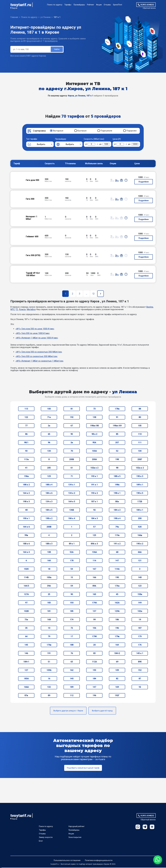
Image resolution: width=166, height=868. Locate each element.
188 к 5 (117, 477)
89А (94, 586)
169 (117, 687)
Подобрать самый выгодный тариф (83, 768)
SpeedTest (117, 5)
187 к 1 (94, 502)
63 (72, 662)
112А (94, 662)
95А (94, 443)
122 (26, 418)
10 (49, 628)
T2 (17, 310)
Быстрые (82, 131)
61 (72, 468)
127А (26, 595)
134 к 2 (72, 493)
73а (26, 620)
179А (94, 603)
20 (94, 645)
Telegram (145, 827)
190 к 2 (140, 544)
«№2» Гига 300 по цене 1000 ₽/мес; (33, 334)
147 (117, 561)
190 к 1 (26, 519)
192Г (117, 696)
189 (72, 687)
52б (140, 527)
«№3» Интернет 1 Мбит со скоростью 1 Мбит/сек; (40, 361)
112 (72, 696)
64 (26, 637)
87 (140, 679)
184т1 (26, 662)
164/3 (26, 586)
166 (94, 578)
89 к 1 (72, 544)
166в (140, 536)
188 (72, 645)
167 (94, 569)
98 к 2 (94, 434)
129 (49, 477)
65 (49, 434)
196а (26, 477)
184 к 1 (140, 510)
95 (72, 434)
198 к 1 (117, 493)
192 (72, 418)
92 (94, 510)
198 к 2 (49, 519)
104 (140, 451)
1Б (140, 687)
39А (49, 586)
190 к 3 (140, 477)
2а (49, 426)
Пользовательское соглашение (67, 861)
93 (26, 451)
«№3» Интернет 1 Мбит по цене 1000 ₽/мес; (37, 338)
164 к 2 (26, 493)
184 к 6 (49, 493)
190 (117, 578)
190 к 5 (140, 493)
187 (140, 628)
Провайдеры (79, 5)
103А (94, 451)
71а (49, 418)
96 (49, 443)
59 (72, 586)
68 (117, 552)
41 (26, 468)
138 (94, 418)
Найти (57, 49)
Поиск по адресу (55, 5)
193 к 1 (94, 477)
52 (117, 451)
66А (140, 552)
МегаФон (31, 310)
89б (140, 662)
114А (117, 569)
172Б (140, 502)
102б (26, 569)
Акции (99, 5)
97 (26, 603)
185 (72, 612)
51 (49, 662)
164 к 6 (26, 527)
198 (117, 460)
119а (117, 536)
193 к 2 (94, 493)
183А (26, 679)
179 (140, 637)
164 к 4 (26, 552)
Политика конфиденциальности (99, 861)
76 (72, 654)
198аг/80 (94, 426)
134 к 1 (72, 485)
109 (117, 671)
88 (140, 409)
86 (26, 434)
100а (49, 578)
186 (117, 620)
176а (117, 586)
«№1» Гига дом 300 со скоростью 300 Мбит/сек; (39, 352)
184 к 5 (49, 510)
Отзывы (107, 5)
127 (26, 671)
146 (26, 654)
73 (94, 409)
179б (94, 637)
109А (49, 671)
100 (49, 409)
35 (26, 628)
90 (72, 595)
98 (117, 468)
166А (26, 687)
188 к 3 (49, 544)
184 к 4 (72, 519)
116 (94, 561)
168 (49, 620)
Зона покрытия (75, 838)
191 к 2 (117, 544)
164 (117, 645)
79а (117, 527)
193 (94, 671)
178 (72, 561)
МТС (13, 310)
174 (72, 620)
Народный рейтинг (77, 827)
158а (140, 595)
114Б (26, 578)
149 (140, 603)
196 (117, 628)
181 (49, 612)
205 (49, 468)
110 (140, 434)
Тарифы (68, 5)
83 (94, 654)
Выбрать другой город (102, 711)
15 (72, 578)
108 (49, 552)
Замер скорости (46, 838)
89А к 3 (94, 544)
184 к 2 (117, 510)
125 (94, 536)
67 (72, 426)
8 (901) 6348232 (147, 5)
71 (72, 477)
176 (140, 645)
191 (49, 654)
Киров (14, 8)
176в (49, 645)
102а (140, 612)
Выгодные (58, 131)
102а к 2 (140, 468)
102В (26, 612)
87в (26, 696)
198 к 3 (26, 502)
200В (49, 527)
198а (117, 485)
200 (140, 519)
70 (72, 451)
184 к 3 (94, 519)
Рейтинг (91, 5)
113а (26, 460)
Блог (41, 841)
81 (72, 409)
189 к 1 (140, 485)
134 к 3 (49, 502)
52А (72, 552)
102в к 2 (94, 468)
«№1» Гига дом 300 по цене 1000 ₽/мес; (35, 329)
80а (117, 502)
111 (140, 443)
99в (26, 536)
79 (49, 637)
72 (72, 628)
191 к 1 (94, 485)
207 (117, 443)
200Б (72, 460)
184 (94, 679)
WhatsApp (138, 827)
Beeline (150, 307)
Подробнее (144, 182)
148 (140, 578)
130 (49, 451)
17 (72, 637)
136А (94, 552)
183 (49, 603)
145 (26, 645)
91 (117, 418)
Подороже (131, 131)
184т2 (117, 654)
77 (26, 426)
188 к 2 (26, 485)
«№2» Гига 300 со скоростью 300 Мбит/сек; (37, 357)
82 (117, 679)
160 (49, 561)
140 (72, 679)
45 (117, 595)
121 (140, 561)
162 (72, 671)
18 (49, 569)
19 (140, 620)
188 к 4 (49, 485)
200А (94, 460)
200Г (140, 460)
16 (49, 679)
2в (72, 443)
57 (94, 527)
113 (26, 409)
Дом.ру (22, 310)
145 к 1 (140, 654)
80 (140, 418)
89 (49, 696)
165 (94, 595)
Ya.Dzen (152, 827)
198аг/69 (117, 426)
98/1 (26, 443)
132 (49, 687)
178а (117, 409)
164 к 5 (72, 502)
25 (49, 595)
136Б (72, 510)
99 (94, 620)
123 (140, 586)
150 (72, 603)
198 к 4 (117, 519)
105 (140, 426)
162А (117, 603)
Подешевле (106, 131)
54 (72, 569)
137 (94, 612)
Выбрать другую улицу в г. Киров (68, 711)
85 (117, 434)
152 (140, 671)
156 (94, 628)
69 (117, 662)
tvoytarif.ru (21, 5)
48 (26, 510)
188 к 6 (26, 544)
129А (117, 612)
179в (117, 637)
